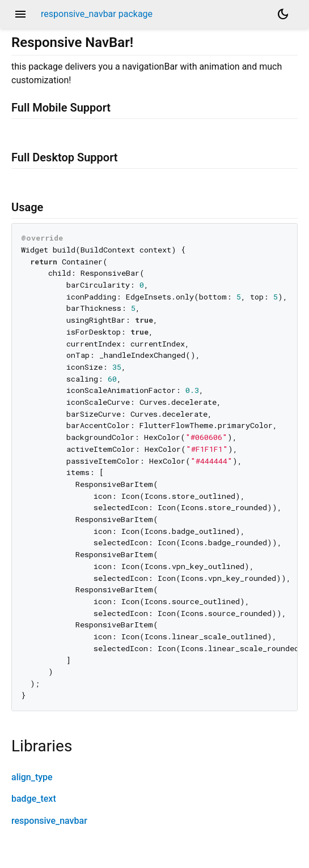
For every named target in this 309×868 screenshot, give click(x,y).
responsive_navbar (49, 821)
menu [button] (20, 14)
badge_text (34, 799)
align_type (32, 777)
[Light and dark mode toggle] (283, 14)
